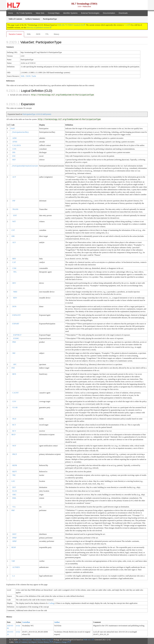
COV (14, 401)
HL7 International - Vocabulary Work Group (35, 640)
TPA (15, 272)
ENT (15, 215)
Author (57, 622)
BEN (14, 374)
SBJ (14, 353)
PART (13, 128)
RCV (14, 431)
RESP (14, 547)
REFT (15, 472)
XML (29, 34)
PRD (14, 342)
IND (13, 368)
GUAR (15, 407)
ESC (14, 156)
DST (14, 487)
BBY (14, 259)
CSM (14, 268)
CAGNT (15, 393)
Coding (51, 603)
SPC (15, 364)
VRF (13, 561)
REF (14, 160)
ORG (14, 495)
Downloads (123, 13)
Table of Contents (21, 642)
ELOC (15, 491)
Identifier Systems (70, 13)
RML (14, 498)
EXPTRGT (17, 335)
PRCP (15, 454)
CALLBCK (17, 145)
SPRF (14, 541)
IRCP (13, 435)
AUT (14, 177)
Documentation (109, 13)
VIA (14, 507)
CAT (14, 262)
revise (18, 626)
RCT (14, 425)
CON (14, 149)
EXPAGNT (16, 315)
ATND (15, 142)
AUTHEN (16, 567)
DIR (13, 236)
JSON (38, 34)
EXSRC (16, 338)
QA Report (32, 642)
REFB (15, 465)
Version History (44, 642)
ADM (14, 138)
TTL (47, 34)
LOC (13, 481)
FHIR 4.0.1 (87, 640)
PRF (13, 510)
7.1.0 (126, 25)
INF (14, 201)
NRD (15, 292)
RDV (15, 298)
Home (11, 13)
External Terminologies (90, 13)
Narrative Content (15, 34)
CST (13, 230)
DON (14, 307)
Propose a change (61, 642)
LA (14, 576)
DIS (14, 152)
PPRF (14, 538)
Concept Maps (54, 13)
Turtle (34, 76)
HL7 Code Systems (24, 13)
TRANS (15, 209)
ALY (14, 242)
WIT (14, 221)
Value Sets (40, 13)
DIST (14, 534)
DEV (14, 283)
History (57, 34)
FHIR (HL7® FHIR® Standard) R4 (70, 25)
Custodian (26, 622)
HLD (14, 419)
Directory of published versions (38, 28)
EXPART (16, 324)
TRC (14, 475)
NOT (14, 446)
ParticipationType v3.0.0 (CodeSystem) (37, 114)
